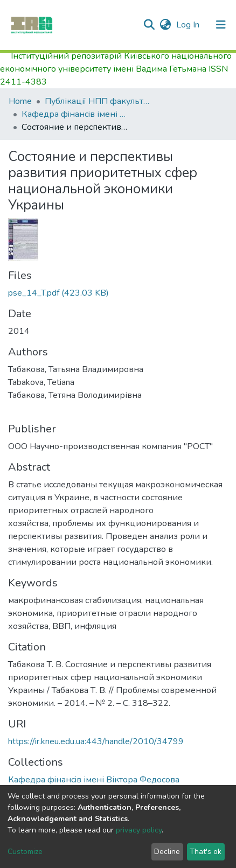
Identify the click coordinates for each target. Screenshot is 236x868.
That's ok (206, 852)
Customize (25, 852)
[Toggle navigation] (221, 25)
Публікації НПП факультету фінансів (99, 101)
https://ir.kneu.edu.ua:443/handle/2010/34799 (96, 741)
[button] (165, 25)
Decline (167, 852)
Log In (189, 25)
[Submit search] (149, 25)
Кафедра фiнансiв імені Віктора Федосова (75, 114)
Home (20, 101)
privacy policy (139, 830)
